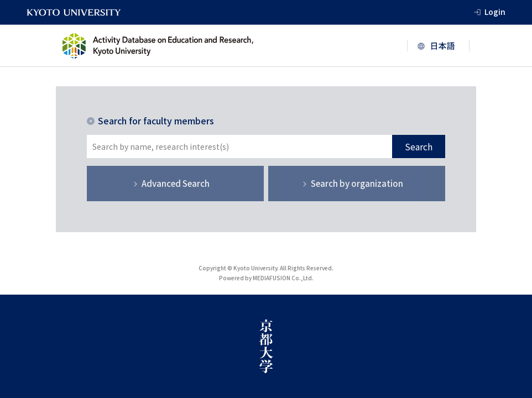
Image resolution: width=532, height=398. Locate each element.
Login (495, 12)
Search (419, 146)
